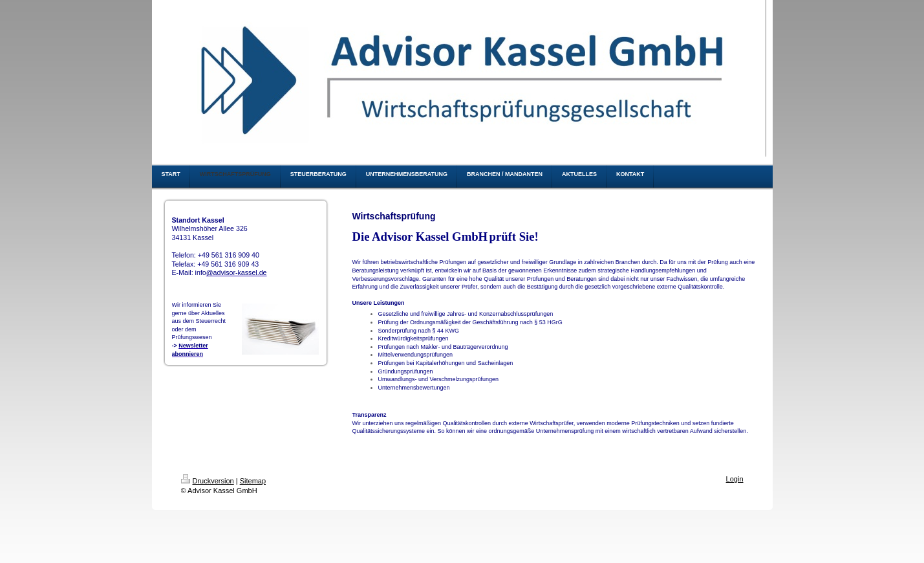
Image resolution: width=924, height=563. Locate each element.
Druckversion (208, 481)
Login (735, 479)
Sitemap (253, 481)
